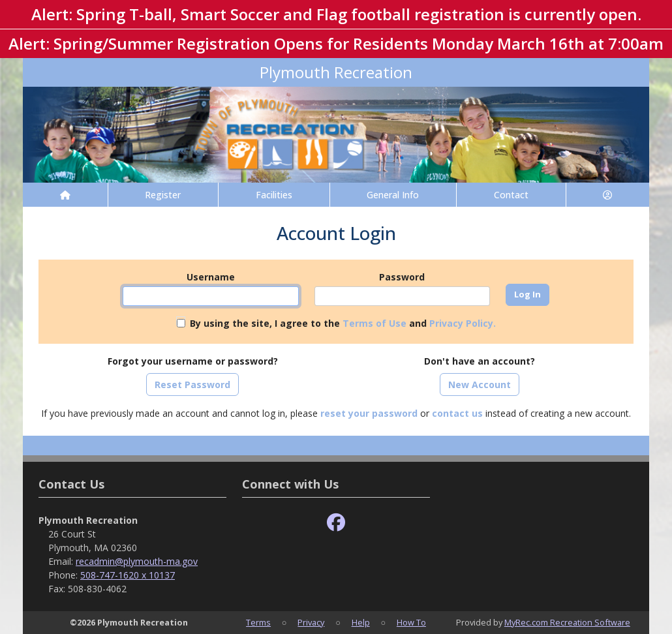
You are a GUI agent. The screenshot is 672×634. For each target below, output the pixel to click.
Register (163, 195)
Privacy (311, 622)
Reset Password (192, 385)
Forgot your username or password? (193, 361)
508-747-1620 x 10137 (128, 575)
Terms (258, 622)
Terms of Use (374, 323)
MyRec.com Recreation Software (567, 622)
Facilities (274, 195)
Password (402, 277)
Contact (511, 195)
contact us (457, 413)
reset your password (369, 413)
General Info (393, 195)
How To (411, 622)
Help (361, 622)
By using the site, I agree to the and (343, 323)
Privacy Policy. (463, 323)
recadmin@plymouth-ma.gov (137, 561)
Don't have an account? (480, 361)
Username (211, 277)
